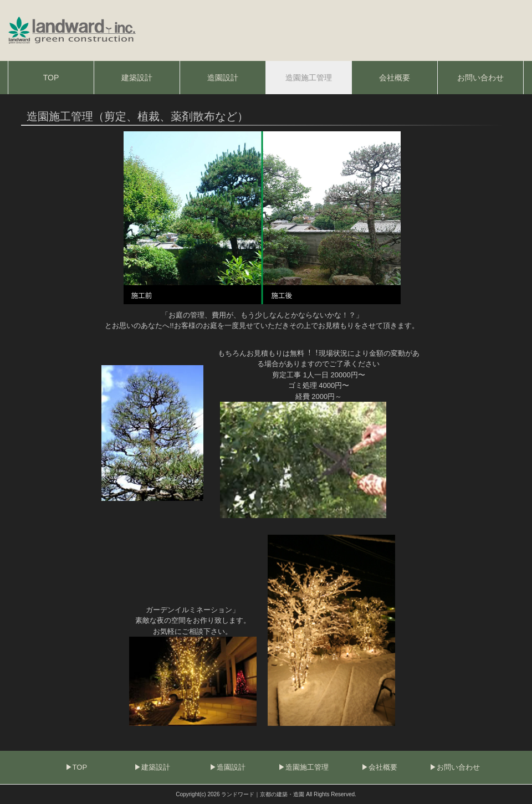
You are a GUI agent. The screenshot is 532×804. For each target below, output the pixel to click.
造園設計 (231, 767)
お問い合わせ (458, 767)
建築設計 (156, 767)
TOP (80, 767)
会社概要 (383, 767)
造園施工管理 (307, 767)
